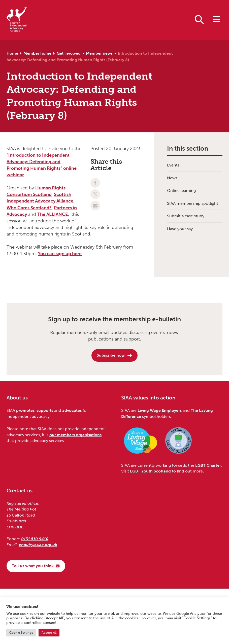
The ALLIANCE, (53, 214)
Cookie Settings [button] (21, 633)
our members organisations (75, 435)
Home (12, 53)
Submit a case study (186, 216)
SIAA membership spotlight (193, 203)
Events (173, 165)
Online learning (181, 191)
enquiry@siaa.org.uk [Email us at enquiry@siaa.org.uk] (38, 545)
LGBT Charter (208, 465)
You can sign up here (60, 254)
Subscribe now (115, 355)
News (172, 178)
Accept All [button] (49, 633)
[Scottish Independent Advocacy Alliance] (17, 20)
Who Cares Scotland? (29, 208)
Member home (37, 53)
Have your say (180, 229)
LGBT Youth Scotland (150, 471)
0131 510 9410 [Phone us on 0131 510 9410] (35, 539)
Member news (99, 53)
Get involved (69, 53)
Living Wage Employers (160, 410)
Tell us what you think (36, 566)
